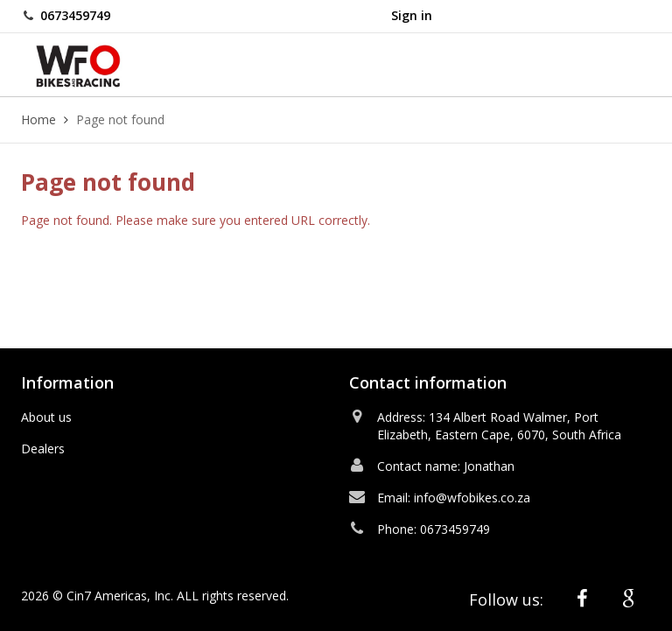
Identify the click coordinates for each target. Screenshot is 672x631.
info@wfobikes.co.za (472, 498)
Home (38, 119)
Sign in (412, 15)
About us (46, 417)
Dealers (43, 449)
